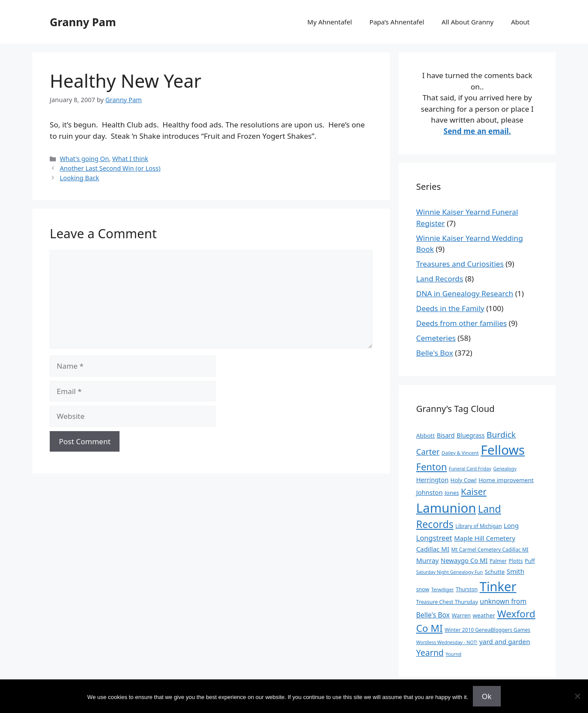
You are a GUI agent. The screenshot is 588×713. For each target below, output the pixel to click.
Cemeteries (436, 338)
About (520, 22)
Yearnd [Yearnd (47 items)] (430, 653)
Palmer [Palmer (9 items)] (498, 561)
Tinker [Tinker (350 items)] (498, 586)
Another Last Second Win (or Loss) (110, 168)
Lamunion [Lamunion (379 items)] (446, 508)
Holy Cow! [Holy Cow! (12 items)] (464, 480)
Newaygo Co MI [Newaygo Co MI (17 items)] (464, 560)
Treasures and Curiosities (460, 264)
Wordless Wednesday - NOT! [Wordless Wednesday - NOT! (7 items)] (447, 642)
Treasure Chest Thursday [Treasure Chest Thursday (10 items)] (447, 602)
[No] (577, 696)
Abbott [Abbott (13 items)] (426, 435)
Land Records (440, 279)
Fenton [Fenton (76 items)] (432, 467)
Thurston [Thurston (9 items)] (467, 589)
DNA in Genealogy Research (465, 293)
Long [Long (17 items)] (511, 525)
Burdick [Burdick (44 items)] (501, 435)
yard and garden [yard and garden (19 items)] (505, 641)
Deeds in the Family (450, 308)
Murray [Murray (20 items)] (427, 560)
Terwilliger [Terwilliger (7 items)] (443, 590)
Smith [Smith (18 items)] (516, 571)
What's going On (84, 159)
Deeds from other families (462, 323)
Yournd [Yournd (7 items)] (453, 654)
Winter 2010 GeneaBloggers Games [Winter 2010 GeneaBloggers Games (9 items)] (487, 630)
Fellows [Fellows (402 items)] (503, 450)
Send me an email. (477, 131)
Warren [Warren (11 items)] (461, 615)
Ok (487, 696)
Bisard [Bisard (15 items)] (446, 435)
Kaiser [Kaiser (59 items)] (474, 491)
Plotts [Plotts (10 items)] (516, 561)
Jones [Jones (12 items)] (452, 493)
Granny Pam (83, 22)
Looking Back (79, 178)
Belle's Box (435, 353)
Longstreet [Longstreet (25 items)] (434, 538)
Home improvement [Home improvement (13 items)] (506, 480)
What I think (130, 159)
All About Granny (467, 22)
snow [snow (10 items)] (423, 589)
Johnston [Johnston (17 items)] (429, 492)
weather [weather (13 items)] (484, 615)
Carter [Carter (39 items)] (428, 451)
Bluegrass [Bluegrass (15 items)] (471, 435)
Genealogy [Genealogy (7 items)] (505, 469)
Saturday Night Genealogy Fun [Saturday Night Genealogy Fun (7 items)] (450, 572)
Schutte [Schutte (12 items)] (495, 572)
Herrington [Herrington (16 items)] (432, 480)
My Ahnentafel (330, 22)
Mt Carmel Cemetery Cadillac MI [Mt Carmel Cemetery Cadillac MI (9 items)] (490, 549)
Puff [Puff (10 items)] (530, 561)
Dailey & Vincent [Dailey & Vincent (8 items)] (460, 453)
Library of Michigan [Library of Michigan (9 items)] (479, 526)
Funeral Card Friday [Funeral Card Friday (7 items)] (470, 469)
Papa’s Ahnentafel (397, 22)
